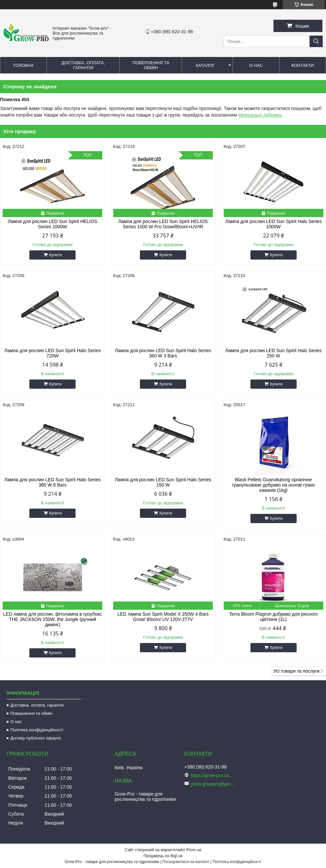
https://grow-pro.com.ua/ (214, 775)
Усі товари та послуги (296, 671)
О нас (256, 65)
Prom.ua (194, 850)
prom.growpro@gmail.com (214, 784)
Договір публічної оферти (35, 738)
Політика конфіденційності (37, 730)
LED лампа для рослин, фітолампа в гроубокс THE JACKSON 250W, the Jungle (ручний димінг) (53, 619)
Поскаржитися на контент (186, 862)
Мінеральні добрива (260, 115)
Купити (55, 255)
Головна (23, 65)
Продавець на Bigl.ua (163, 856)
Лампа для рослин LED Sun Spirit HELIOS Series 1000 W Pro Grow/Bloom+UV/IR (163, 224)
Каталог (205, 65)
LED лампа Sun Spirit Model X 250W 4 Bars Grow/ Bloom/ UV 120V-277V (163, 617)
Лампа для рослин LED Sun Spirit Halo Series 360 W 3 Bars (163, 353)
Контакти (303, 65)
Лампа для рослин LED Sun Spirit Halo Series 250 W (274, 353)
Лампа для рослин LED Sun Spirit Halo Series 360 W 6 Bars (52, 482)
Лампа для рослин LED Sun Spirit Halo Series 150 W (163, 482)
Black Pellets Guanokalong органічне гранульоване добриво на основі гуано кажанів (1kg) (273, 485)
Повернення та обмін (151, 65)
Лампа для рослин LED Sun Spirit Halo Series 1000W (274, 224)
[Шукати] (316, 41)
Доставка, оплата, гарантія (83, 65)
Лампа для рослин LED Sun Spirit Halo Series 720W (52, 353)
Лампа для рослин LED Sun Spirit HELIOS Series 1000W (53, 224)
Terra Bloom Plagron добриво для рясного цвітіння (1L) (274, 617)
